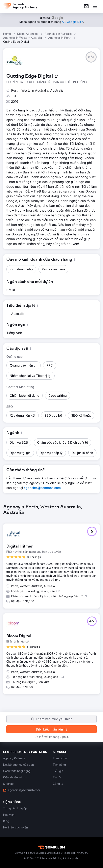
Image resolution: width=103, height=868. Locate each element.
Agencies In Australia (58, 34)
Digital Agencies (28, 34)
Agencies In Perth (60, 38)
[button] (91, 57)
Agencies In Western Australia (23, 38)
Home (7, 34)
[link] (86, 6)
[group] (51, 603)
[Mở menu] (95, 6)
